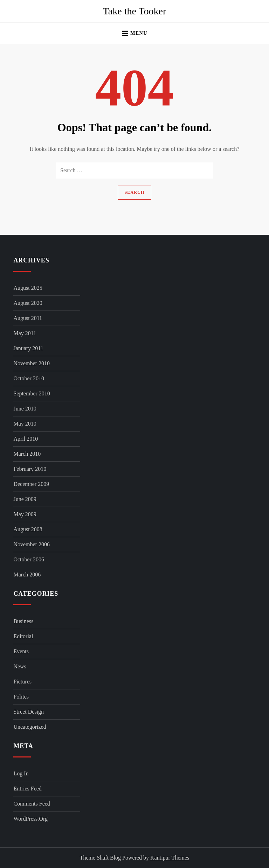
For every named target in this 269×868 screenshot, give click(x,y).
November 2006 (32, 544)
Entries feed (27, 789)
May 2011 (25, 333)
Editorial (23, 636)
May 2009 (25, 514)
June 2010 (25, 409)
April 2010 (26, 439)
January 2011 (28, 348)
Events (21, 651)
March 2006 (27, 575)
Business (23, 621)
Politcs (21, 697)
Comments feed (32, 804)
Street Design (29, 712)
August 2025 (28, 288)
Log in (21, 773)
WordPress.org (30, 819)
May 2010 (25, 424)
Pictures (22, 682)
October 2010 (29, 378)
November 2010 (32, 363)
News (20, 666)
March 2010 (27, 454)
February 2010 (30, 469)
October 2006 (29, 559)
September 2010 (32, 393)
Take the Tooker (135, 11)
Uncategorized (30, 727)
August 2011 (28, 318)
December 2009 (31, 484)
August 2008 (28, 529)
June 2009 (25, 499)
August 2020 (28, 303)
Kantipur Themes (170, 858)
